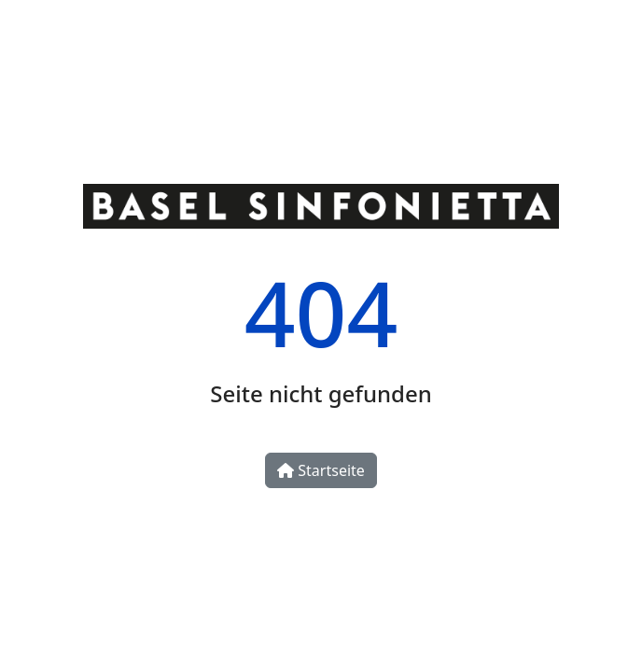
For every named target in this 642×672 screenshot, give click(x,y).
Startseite (321, 470)
